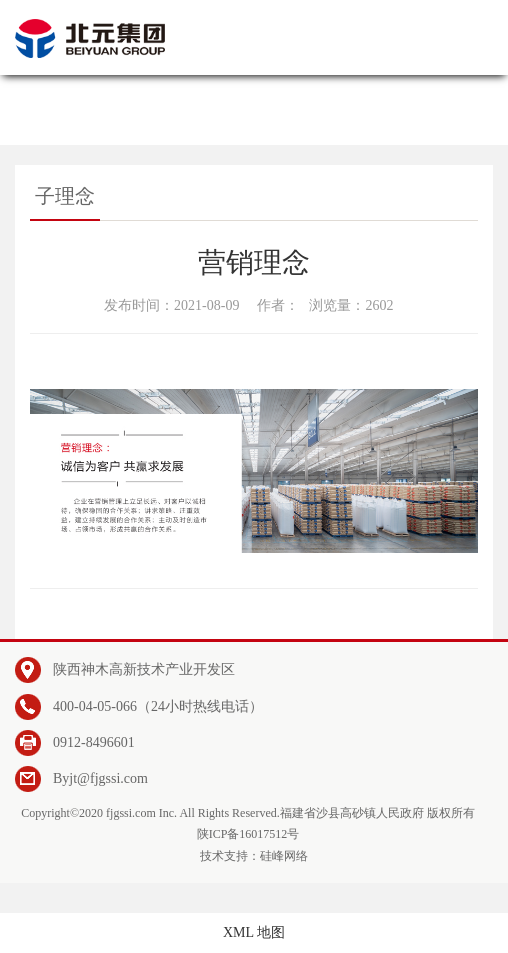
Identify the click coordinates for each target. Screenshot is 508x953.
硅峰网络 (284, 856)
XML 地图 (254, 932)
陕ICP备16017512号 (248, 834)
